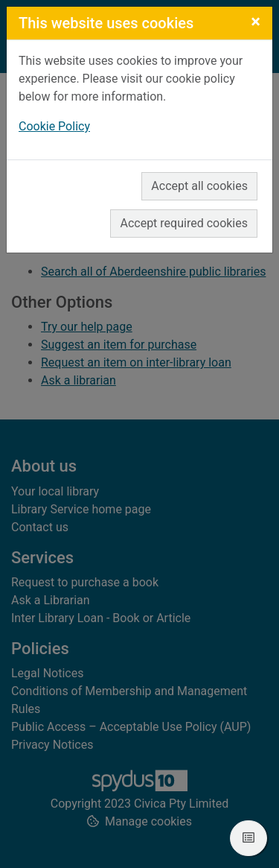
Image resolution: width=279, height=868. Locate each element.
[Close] (256, 22)
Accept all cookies (199, 186)
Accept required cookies (184, 223)
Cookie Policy (54, 126)
